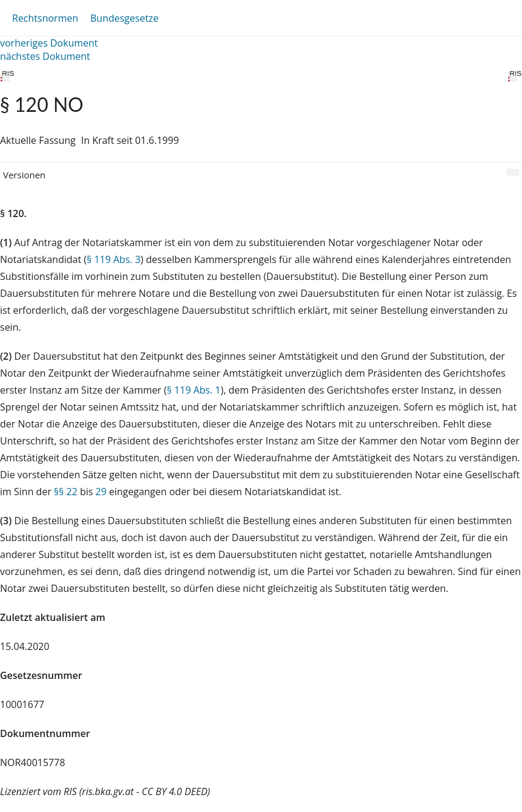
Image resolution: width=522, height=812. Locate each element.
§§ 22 (66, 492)
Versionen (24, 175)
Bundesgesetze (124, 18)
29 (101, 492)
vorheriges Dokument (49, 43)
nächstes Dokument (45, 56)
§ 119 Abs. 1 (194, 390)
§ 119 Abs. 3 (113, 259)
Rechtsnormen (45, 18)
